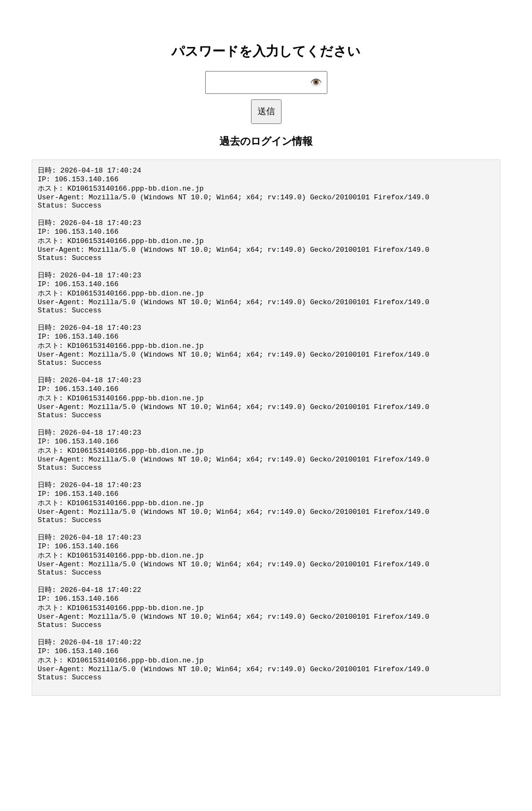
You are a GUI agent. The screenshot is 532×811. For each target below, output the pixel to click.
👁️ (316, 82)
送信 (266, 111)
